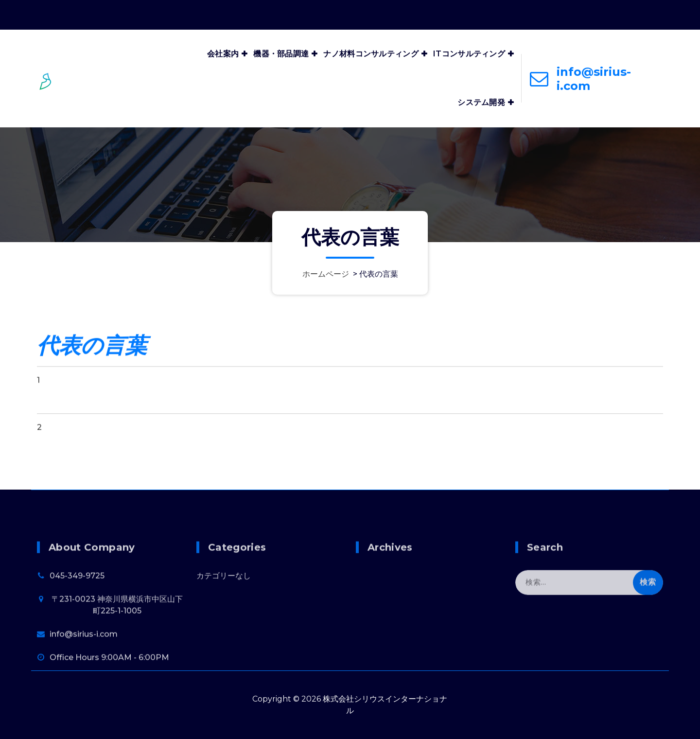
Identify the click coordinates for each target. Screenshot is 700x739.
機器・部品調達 (281, 54)
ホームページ (326, 274)
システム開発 (481, 102)
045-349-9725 (77, 617)
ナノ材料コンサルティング (371, 54)
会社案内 (223, 54)
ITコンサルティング (469, 54)
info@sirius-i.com (594, 79)
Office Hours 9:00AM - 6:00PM (603, 13)
